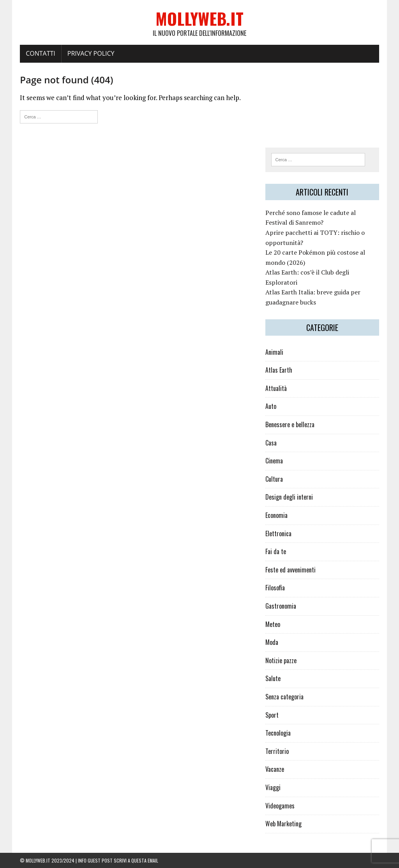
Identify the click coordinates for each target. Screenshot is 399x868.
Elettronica (278, 533)
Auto (271, 406)
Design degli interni (289, 497)
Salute (273, 678)
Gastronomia (281, 606)
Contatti (41, 53)
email (153, 860)
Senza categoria (284, 697)
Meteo (273, 624)
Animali (274, 352)
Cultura (274, 479)
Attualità (276, 388)
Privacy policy (91, 53)
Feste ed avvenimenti (290, 570)
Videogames (280, 806)
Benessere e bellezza (290, 424)
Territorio (277, 751)
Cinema (274, 461)
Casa (271, 443)
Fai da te (276, 551)
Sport (272, 715)
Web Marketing (283, 824)
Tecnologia (278, 733)
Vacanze (275, 769)
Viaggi (273, 787)
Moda (272, 642)
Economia (276, 515)
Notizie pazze (281, 660)
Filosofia (275, 588)
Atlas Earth (279, 370)
